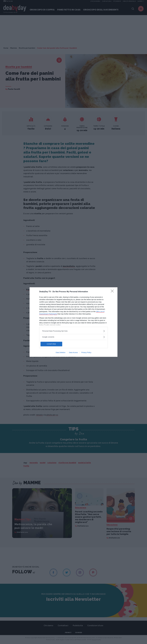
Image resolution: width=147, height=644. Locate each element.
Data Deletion (61, 352)
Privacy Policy (86, 352)
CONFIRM (51, 344)
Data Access (73, 352)
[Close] (113, 292)
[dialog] (73, 322)
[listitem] (73, 331)
